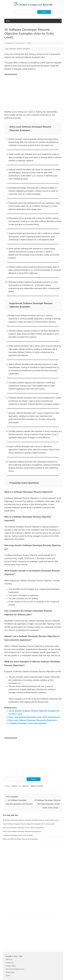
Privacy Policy (11, 966)
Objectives (13, 49)
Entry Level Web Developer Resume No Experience (20, 839)
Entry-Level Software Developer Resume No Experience (33, 720)
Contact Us (10, 963)
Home (8, 976)
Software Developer (23, 49)
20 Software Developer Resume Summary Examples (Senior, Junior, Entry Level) (47, 804)
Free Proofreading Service (15, 969)
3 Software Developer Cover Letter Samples (27, 723)
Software (14, 786)
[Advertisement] (33, 92)
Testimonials (10, 972)
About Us (9, 959)
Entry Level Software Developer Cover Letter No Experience (34, 717)
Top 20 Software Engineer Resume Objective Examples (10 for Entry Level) (29, 824)
